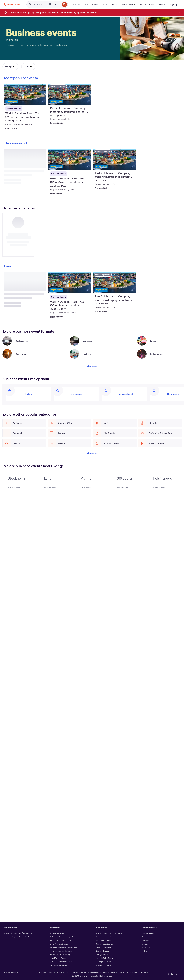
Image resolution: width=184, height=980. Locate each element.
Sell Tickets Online (57, 933)
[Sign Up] (174, 4)
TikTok (144, 951)
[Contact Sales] (92, 4)
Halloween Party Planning (60, 954)
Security (84, 972)
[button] (128, 4)
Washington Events (103, 965)
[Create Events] (110, 4)
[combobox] (57, 4)
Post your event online (58, 965)
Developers (95, 972)
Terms (113, 972)
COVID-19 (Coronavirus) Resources (18, 933)
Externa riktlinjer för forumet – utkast (18, 937)
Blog (45, 972)
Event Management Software (61, 951)
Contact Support (148, 933)
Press (67, 972)
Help (51, 972)
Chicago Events (102, 954)
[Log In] (162, 4)
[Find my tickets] (147, 4)
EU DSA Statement (79, 976)
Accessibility (132, 972)
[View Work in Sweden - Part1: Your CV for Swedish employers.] (25, 94)
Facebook (146, 940)
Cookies (143, 972)
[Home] (12, 4)
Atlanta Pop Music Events (106, 947)
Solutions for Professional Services (63, 947)
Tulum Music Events (103, 940)
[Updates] (76, 4)
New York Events (102, 951)
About (37, 972)
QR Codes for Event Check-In (61, 962)
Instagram (146, 947)
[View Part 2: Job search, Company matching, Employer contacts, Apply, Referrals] (70, 94)
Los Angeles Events (103, 962)
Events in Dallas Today (104, 958)
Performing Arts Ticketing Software (63, 937)
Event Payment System (59, 944)
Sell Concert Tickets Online (60, 940)
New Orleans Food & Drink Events (109, 933)
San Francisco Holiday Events (107, 937)
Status (105, 972)
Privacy (121, 972)
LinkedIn (145, 944)
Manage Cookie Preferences (101, 976)
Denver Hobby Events (104, 944)
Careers (59, 972)
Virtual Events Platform (59, 958)
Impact (75, 972)
